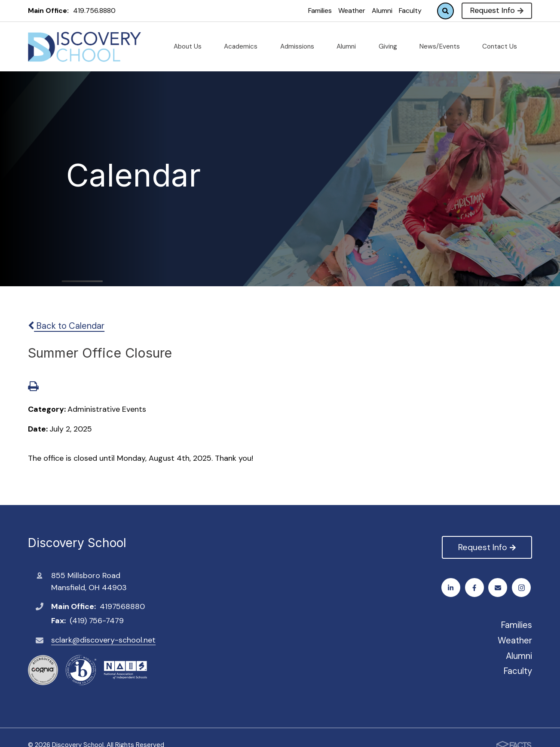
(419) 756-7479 (97, 621)
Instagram (476, 588)
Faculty (410, 11)
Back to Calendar (66, 326)
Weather (352, 11)
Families (320, 11)
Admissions (301, 46)
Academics (244, 46)
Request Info (497, 10)
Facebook (452, 588)
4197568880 (122, 606)
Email (499, 588)
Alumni (382, 11)
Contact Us (503, 46)
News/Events (443, 46)
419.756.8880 (94, 11)
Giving (391, 46)
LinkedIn (522, 588)
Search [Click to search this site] (445, 11)
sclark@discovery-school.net (103, 640)
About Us (191, 46)
